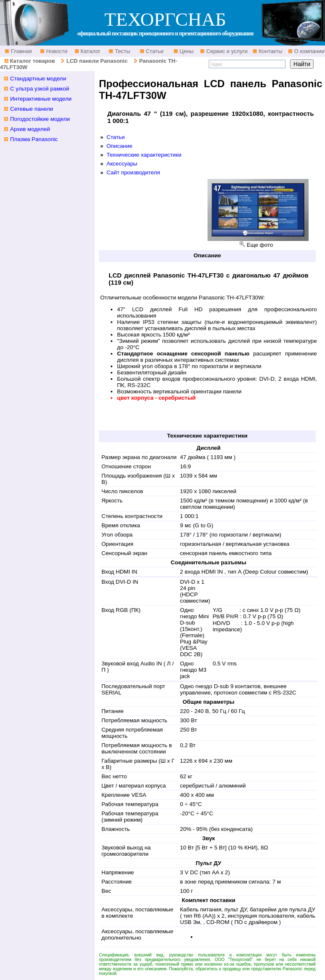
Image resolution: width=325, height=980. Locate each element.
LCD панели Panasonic (97, 61)
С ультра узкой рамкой (40, 89)
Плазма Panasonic (34, 139)
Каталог (90, 51)
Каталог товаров (32, 61)
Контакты (270, 51)
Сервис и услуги (226, 51)
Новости (56, 51)
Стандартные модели (38, 79)
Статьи (154, 51)
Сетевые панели (32, 109)
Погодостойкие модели (40, 119)
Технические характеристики (144, 155)
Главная (20, 51)
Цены (186, 51)
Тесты (122, 51)
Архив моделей (30, 129)
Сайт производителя (133, 172)
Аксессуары (122, 164)
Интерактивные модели (41, 99)
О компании (308, 51)
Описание (119, 146)
